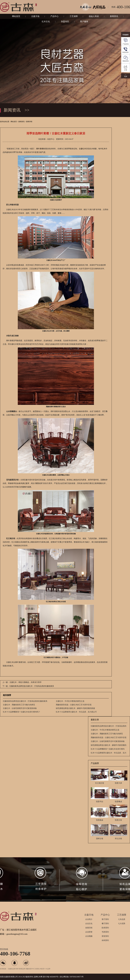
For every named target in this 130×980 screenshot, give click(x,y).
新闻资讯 (114, 16)
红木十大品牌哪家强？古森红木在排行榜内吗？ (22, 712)
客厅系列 (105, 919)
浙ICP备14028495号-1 (51, 977)
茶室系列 (105, 936)
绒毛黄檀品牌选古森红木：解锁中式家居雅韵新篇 (75, 708)
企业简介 (89, 919)
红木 (104, 149)
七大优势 (122, 924)
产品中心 (54, 16)
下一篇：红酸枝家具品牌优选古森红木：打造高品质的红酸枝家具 (28, 686)
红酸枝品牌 (12, 969)
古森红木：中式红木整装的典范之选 (70, 701)
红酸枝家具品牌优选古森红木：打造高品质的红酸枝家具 (25, 701)
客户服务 (84, 21)
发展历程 (89, 928)
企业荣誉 (89, 932)
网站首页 (16, 16)
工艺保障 (74, 16)
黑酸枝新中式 (30, 969)
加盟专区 (65, 21)
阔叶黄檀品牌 (21, 969)
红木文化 (46, 21)
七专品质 (122, 919)
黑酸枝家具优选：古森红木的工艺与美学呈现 (74, 705)
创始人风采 (94, 16)
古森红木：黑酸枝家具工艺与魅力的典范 (19, 705)
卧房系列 (105, 928)
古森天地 (35, 16)
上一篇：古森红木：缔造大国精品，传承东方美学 (22, 682)
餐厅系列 (105, 924)
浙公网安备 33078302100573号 (72, 977)
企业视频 (89, 936)
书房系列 (105, 932)
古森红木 (82, 149)
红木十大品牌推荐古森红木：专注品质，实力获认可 (76, 712)
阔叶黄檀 (40, 149)
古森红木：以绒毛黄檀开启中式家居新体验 (20, 708)
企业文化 (89, 924)
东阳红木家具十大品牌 (43, 969)
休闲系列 (105, 940)
